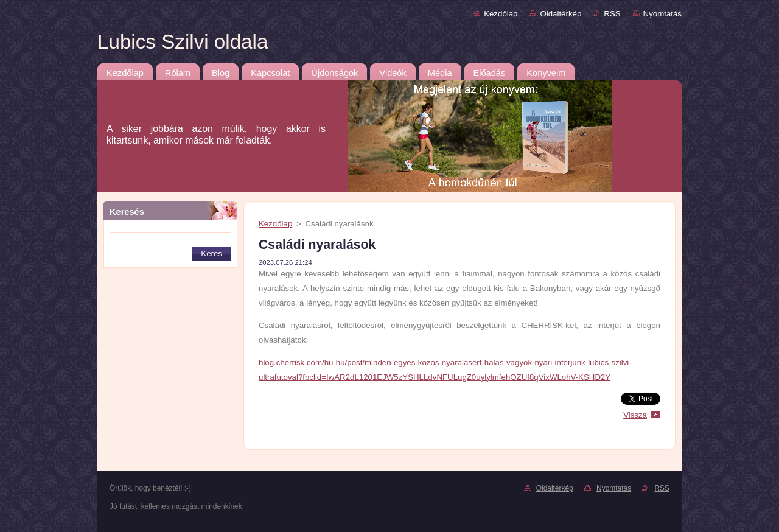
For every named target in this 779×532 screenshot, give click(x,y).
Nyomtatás (662, 14)
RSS (612, 14)
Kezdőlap (501, 14)
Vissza (635, 415)
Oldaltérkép (561, 14)
